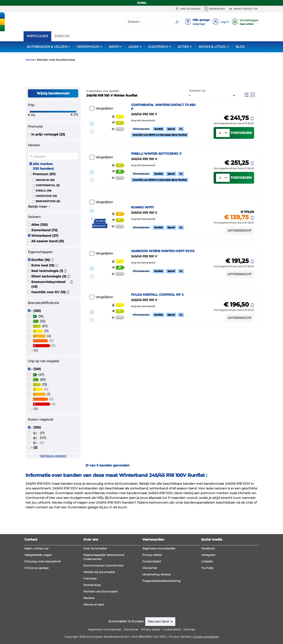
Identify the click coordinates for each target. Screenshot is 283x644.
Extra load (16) (43, 286)
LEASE (133, 47)
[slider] (28, 133)
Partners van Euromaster (101, 591)
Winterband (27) (45, 257)
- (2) (34, 469)
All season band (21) (48, 262)
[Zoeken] (149, 22)
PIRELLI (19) (44, 212)
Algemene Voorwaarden (105, 629)
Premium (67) (44, 195)
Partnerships (92, 585)
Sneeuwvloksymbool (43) (48, 305)
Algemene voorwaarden (159, 548)
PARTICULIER (37, 36)
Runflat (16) (41, 281)
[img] (92, 138)
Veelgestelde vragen (38, 555)
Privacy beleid (152, 555)
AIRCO (114, 47)
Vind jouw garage (36, 568)
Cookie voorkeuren (206, 637)
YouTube (207, 568)
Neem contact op (243, 9)
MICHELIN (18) (45, 201)
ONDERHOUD (88, 47)
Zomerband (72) (44, 251)
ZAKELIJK (62, 36)
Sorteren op (197, 112)
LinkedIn (207, 561)
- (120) (36, 332)
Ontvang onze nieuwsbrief (42, 561)
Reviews (89, 598)
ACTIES (183, 47)
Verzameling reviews (157, 574)
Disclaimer (150, 568)
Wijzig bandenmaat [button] (53, 114)
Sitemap (189, 629)
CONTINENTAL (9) (48, 206)
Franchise (90, 579)
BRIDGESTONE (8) (48, 222)
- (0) (35, 372)
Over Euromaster (95, 548)
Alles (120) (40, 246)
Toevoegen (241, 154)
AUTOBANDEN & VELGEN (47, 47)
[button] (52, 281)
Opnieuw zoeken (53, 477)
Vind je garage (188, 9)
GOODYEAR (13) (46, 217)
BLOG (240, 47)
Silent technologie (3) (49, 297)
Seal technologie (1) (47, 292)
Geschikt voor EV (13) (48, 313)
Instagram (208, 555)
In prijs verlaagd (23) (48, 156)
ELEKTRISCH (158, 47)
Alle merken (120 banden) (43, 187)
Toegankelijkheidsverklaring (161, 581)
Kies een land (159, 621)
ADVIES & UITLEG (212, 47)
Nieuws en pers (94, 604)
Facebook (208, 548)
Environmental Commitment (103, 566)
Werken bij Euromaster (99, 572)
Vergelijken (104, 130)
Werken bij (214, 9)
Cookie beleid (152, 561)
